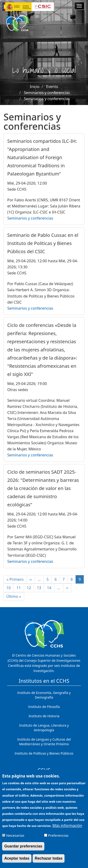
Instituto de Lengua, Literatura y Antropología (44, 728)
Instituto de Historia (44, 716)
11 (20, 588)
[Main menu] (79, 6)
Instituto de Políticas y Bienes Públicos (44, 753)
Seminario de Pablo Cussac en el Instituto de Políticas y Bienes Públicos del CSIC (43, 243)
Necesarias (15, 838)
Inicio (35, 87)
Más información (67, 828)
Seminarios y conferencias (47, 93)
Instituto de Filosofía (44, 707)
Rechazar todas (49, 861)
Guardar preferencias (23, 849)
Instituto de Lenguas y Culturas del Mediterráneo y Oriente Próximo (44, 742)
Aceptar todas (17, 861)
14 (51, 588)
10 (10, 588)
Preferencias (58, 838)
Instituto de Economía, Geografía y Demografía (44, 695)
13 (40, 588)
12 (30, 588)
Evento (52, 87)
